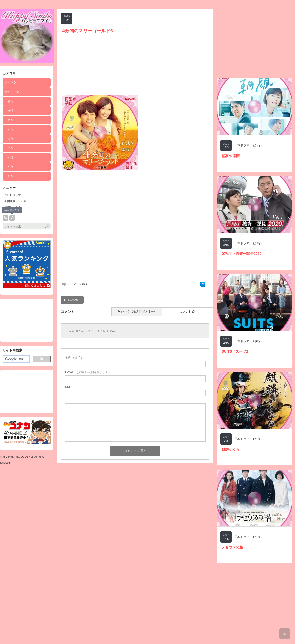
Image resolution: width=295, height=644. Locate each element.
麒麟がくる (230, 449)
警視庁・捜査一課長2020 (241, 254)
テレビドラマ (13, 195)
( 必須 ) (73, 357)
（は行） (11, 139)
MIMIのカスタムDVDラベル (18, 457)
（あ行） (11, 101)
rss (5, 218)
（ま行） (11, 148)
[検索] (16, 359)
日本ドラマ (12, 82)
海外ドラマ (12, 92)
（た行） (11, 129)
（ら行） (11, 167)
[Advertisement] (27, 320)
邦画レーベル (13, 207)
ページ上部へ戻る (285, 634)
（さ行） (11, 120)
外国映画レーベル (15, 201)
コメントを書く (77, 284)
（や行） (11, 157)
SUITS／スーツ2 (235, 351)
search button (12, 218)
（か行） (11, 110)
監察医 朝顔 (231, 156)
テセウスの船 (232, 547)
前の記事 (73, 300)
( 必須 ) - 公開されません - (87, 372)
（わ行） (11, 176)
